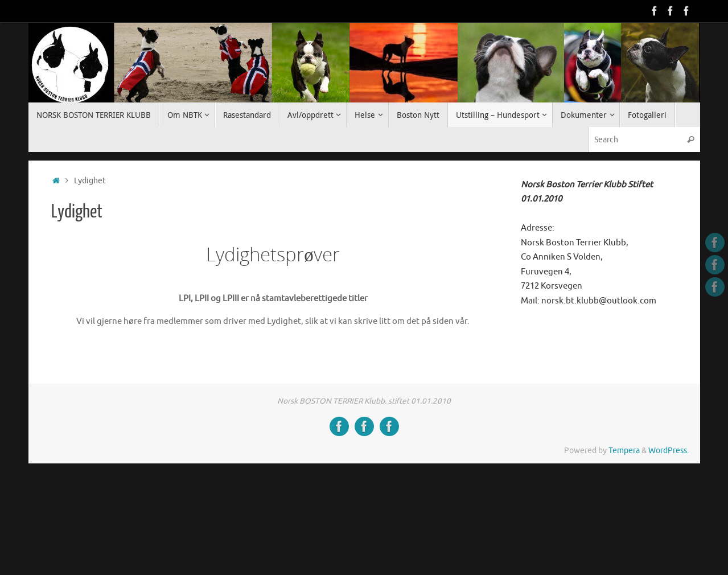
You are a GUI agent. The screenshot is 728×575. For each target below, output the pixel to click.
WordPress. (669, 451)
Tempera (624, 451)
